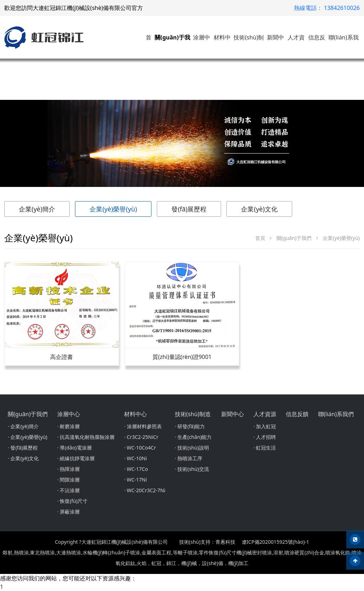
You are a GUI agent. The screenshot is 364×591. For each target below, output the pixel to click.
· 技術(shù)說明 (192, 448)
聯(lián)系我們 (336, 414)
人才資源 (265, 414)
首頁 (260, 238)
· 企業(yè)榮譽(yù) (28, 437)
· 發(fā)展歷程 (23, 448)
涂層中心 (69, 414)
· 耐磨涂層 (68, 426)
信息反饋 (297, 414)
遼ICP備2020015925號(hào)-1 (275, 542)
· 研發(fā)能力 (190, 426)
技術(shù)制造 (193, 414)
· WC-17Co (136, 469)
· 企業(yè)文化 (23, 458)
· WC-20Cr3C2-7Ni (145, 490)
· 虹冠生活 (265, 448)
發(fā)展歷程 (189, 209)
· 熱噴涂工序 (189, 458)
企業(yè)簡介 (37, 209)
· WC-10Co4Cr (140, 448)
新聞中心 (232, 414)
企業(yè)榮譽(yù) (113, 209)
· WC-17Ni (135, 480)
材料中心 (135, 414)
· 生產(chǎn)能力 (193, 437)
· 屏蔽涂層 (68, 512)
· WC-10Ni (135, 458)
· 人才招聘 (265, 437)
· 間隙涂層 (68, 480)
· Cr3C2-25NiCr (141, 437)
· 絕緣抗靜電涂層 (76, 458)
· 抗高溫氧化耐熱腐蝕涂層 (86, 437)
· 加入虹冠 (265, 426)
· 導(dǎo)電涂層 (74, 448)
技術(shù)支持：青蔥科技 (207, 542)
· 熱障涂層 (68, 469)
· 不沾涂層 (68, 490)
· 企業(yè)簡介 (23, 426)
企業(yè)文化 (259, 209)
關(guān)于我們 (294, 238)
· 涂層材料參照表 (143, 426)
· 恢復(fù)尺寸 (72, 501)
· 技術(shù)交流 (192, 469)
